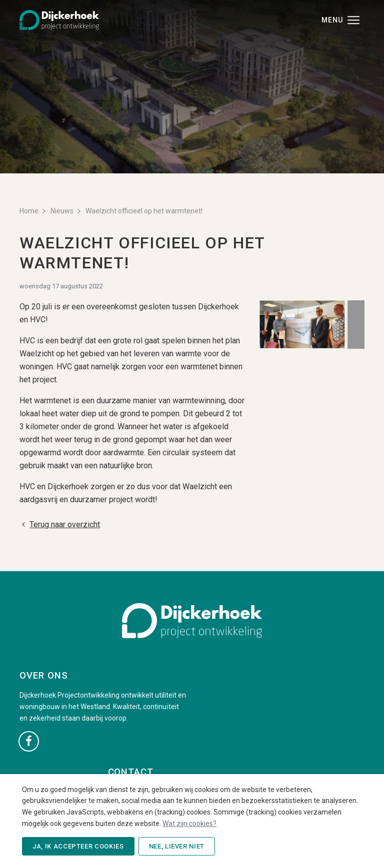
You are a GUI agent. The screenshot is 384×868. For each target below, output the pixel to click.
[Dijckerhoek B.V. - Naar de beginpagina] (59, 19)
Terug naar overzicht (60, 524)
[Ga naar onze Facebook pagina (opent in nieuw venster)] (29, 741)
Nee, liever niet (177, 846)
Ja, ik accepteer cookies (78, 846)
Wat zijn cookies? (189, 824)
